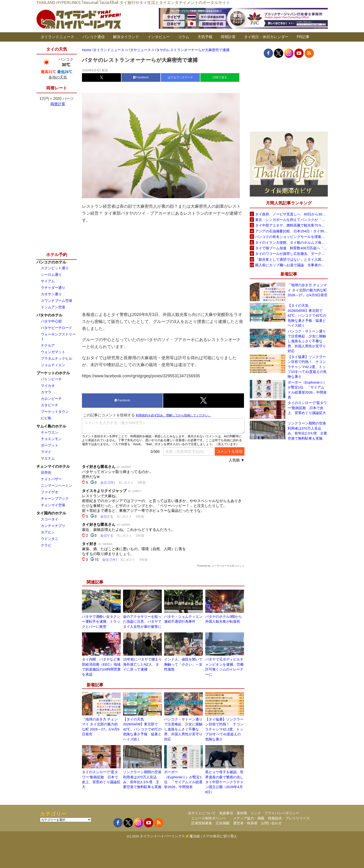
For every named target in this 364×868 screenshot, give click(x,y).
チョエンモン (51, 439)
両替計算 (228, 37)
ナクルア (48, 345)
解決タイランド (126, 37)
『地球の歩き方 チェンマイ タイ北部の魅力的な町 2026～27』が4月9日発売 (308, 290)
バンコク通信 (94, 37)
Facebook (141, 77)
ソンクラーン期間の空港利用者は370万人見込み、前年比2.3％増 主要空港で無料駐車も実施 (307, 431)
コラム (184, 37)
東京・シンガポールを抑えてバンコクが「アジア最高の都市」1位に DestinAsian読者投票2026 (291, 220)
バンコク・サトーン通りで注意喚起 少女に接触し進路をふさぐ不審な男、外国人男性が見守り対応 (183, 729)
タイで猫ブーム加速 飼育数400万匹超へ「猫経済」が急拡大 (291, 248)
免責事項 (226, 813)
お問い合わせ (271, 823)
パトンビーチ (51, 379)
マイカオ (48, 386)
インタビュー (159, 37)
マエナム (48, 458)
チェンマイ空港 (53, 505)
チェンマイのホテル (53, 466)
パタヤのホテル (49, 315)
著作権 (242, 813)
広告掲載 (223, 823)
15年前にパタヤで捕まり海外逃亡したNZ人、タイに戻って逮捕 (142, 664)
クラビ (46, 545)
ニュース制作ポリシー (209, 818)
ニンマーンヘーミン (57, 485)
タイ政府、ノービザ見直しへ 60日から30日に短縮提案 (291, 214)
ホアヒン (48, 532)
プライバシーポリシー (282, 813)
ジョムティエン (53, 365)
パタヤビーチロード (57, 328)
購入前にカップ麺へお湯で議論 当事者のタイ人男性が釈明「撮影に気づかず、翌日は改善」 (291, 265)
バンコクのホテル (51, 262)
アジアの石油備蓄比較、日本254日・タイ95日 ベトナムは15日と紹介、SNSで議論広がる (291, 231)
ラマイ (46, 452)
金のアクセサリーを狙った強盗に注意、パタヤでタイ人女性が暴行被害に (142, 621)
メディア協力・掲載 (249, 818)
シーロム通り (51, 275)
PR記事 (303, 37)
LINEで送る (220, 77)
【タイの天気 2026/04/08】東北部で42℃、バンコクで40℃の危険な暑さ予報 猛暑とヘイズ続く (142, 729)
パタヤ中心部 (51, 321)
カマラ (46, 392)
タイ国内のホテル (51, 513)
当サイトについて (202, 813)
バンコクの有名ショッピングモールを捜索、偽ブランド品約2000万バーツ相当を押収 (291, 237)
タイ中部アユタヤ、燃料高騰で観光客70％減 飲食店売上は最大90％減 (291, 225)
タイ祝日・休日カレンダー (266, 37)
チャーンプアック (55, 498)
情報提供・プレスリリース (289, 818)
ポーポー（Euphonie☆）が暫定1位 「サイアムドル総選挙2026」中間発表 (307, 390)
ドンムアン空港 (53, 307)
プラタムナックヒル (57, 358)
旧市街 (46, 472)
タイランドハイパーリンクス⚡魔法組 (170, 836)
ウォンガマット (53, 352)
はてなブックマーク (180, 77)
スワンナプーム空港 (57, 301)
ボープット (50, 445)
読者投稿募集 (202, 823)
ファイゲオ (50, 492)
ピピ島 (46, 418)
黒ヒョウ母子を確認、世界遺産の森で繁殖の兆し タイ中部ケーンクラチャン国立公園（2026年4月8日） (226, 782)
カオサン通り (51, 294)
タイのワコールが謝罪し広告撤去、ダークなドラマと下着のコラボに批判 (291, 254)
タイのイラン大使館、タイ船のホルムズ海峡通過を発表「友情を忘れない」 (291, 242)
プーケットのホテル (53, 373)
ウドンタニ (50, 539)
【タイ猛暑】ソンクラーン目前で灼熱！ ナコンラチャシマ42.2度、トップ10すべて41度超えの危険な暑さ (224, 729)
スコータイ (50, 519)
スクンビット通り (55, 268)
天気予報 (205, 37)
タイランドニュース (57, 37)
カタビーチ (50, 405)
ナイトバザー (51, 479)
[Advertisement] (163, 267)
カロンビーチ (51, 399)
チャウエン (50, 432)
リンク (256, 813)
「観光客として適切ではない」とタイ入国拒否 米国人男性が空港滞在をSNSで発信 (291, 259)
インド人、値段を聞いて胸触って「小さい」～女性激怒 (183, 664)
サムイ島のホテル (51, 426)
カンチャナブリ (53, 526)
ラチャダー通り (53, 288)
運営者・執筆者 (245, 823)
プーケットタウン (55, 412)
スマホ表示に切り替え (220, 836)
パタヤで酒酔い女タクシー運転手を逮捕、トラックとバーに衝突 (101, 621)
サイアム (48, 281)
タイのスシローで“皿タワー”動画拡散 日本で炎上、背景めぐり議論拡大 (307, 408)
